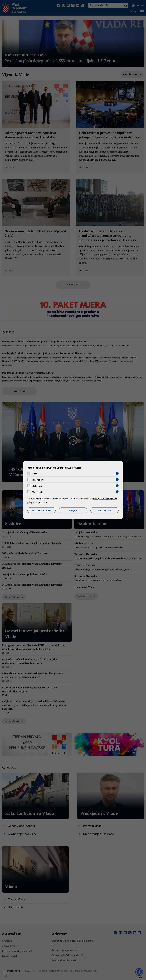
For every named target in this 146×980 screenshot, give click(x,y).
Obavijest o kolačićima (104, 499)
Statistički (37, 486)
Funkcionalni (38, 480)
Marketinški (37, 492)
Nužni (35, 474)
